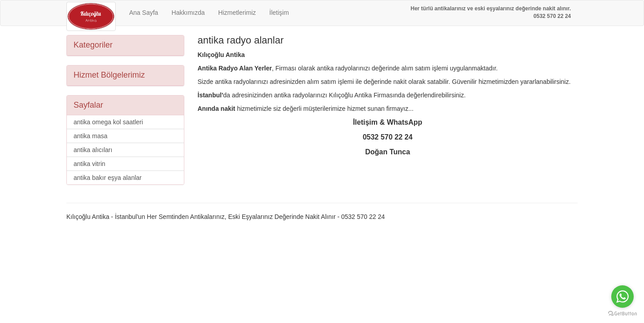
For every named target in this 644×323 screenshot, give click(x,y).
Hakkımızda (188, 13)
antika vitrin (89, 164)
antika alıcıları (93, 150)
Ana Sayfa (144, 13)
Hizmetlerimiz (237, 13)
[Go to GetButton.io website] (622, 314)
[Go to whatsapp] (622, 297)
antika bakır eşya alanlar (108, 178)
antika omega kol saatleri (108, 122)
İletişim (279, 13)
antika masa (90, 136)
